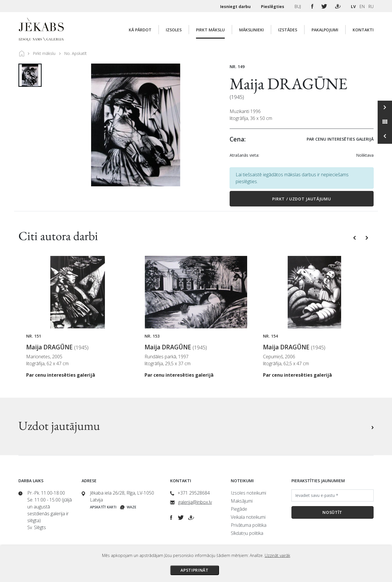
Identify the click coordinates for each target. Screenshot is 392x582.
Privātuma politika (249, 525)
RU (371, 6)
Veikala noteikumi (248, 517)
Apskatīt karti (103, 507)
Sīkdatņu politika (247, 533)
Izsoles (174, 30)
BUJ (298, 6)
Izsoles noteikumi (248, 493)
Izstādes (288, 30)
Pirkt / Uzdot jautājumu (301, 199)
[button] (355, 237)
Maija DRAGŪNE (289, 84)
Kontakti (363, 30)
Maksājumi (242, 501)
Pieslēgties (273, 6)
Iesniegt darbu (236, 6)
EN (362, 6)
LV (353, 6)
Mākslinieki (251, 30)
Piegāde (239, 509)
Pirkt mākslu (210, 30)
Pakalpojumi (325, 30)
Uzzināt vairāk (277, 555)
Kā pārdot (140, 30)
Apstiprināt (195, 570)
